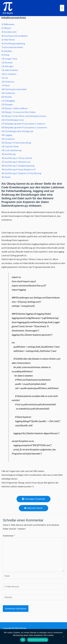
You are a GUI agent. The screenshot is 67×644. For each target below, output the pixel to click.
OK (23, 640)
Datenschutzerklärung (38, 640)
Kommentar (9, 536)
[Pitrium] (8, 8)
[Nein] (63, 637)
